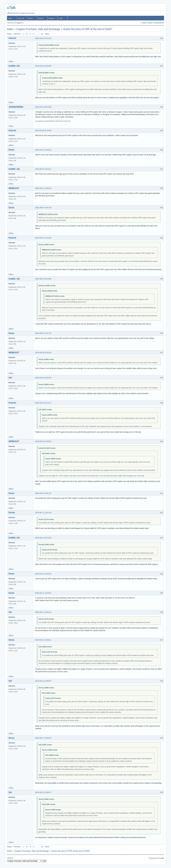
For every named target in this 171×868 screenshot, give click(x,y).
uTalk (11, 8)
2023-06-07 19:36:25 (43, 188)
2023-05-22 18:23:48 (43, 107)
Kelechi (12, 38)
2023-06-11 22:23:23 (43, 574)
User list (21, 18)
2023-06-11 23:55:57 (43, 681)
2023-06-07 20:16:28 (43, 238)
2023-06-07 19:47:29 (43, 208)
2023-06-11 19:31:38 (43, 513)
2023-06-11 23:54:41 (43, 640)
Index (10, 18)
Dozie (11, 150)
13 (42, 34)
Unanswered (159, 23)
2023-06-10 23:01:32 (43, 493)
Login (61, 18)
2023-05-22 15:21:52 (43, 38)
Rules (30, 18)
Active (150, 23)
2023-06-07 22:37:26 (43, 333)
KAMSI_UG (14, 66)
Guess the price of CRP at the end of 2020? (88, 29)
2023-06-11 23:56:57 (43, 792)
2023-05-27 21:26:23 (43, 150)
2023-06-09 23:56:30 (43, 378)
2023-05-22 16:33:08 (43, 66)
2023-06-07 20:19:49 (43, 279)
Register (52, 18)
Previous (17, 34)
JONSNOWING (16, 107)
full (10, 378)
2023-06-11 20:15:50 (43, 538)
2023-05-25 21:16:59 (43, 131)
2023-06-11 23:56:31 (43, 738)
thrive (11, 640)
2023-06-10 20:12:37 (43, 403)
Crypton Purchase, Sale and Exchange (38, 29)
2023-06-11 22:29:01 (43, 593)
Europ (12, 512)
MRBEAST (14, 188)
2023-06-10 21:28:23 (43, 441)
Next (47, 34)
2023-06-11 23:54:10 (43, 612)
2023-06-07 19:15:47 (43, 169)
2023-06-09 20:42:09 (43, 353)
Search (41, 18)
